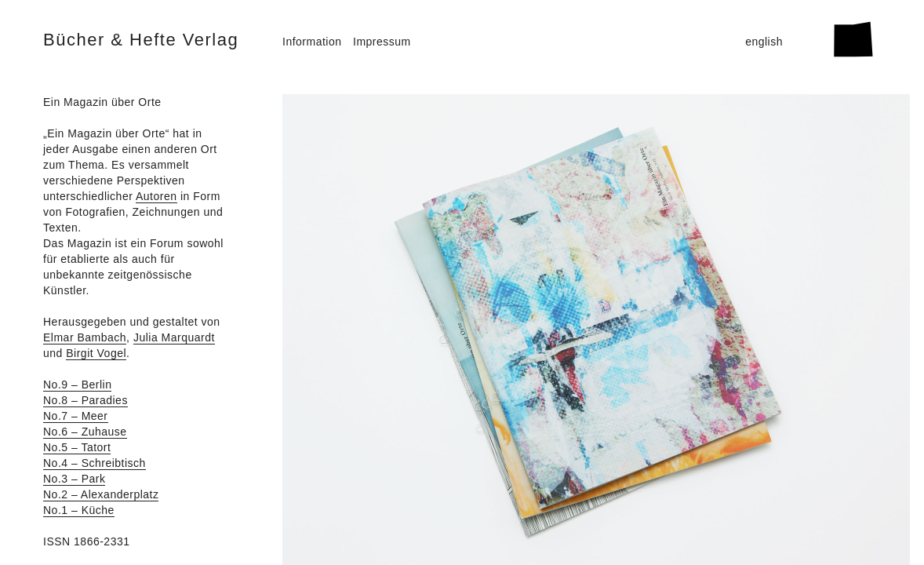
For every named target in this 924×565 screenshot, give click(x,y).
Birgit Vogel (96, 353)
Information (312, 42)
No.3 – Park (74, 479)
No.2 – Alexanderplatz (101, 494)
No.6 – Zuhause (85, 432)
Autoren (156, 196)
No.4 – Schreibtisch (95, 463)
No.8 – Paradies (85, 400)
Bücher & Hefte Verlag (141, 40)
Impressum (382, 42)
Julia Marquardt (174, 337)
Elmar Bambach (85, 337)
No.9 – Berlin (77, 385)
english (764, 42)
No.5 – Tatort (77, 447)
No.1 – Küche (79, 510)
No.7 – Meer (76, 416)
